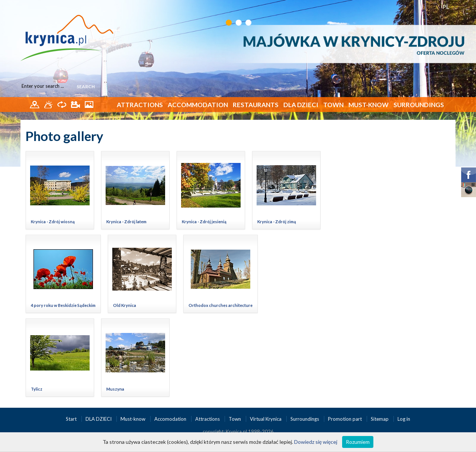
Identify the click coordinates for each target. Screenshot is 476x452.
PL (446, 7)
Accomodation (171, 419)
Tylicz (37, 389)
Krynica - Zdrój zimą (277, 222)
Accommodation (198, 105)
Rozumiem (358, 442)
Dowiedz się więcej (316, 442)
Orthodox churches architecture (221, 305)
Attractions (140, 105)
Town (333, 105)
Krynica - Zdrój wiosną (53, 222)
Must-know (369, 105)
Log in (404, 419)
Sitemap (380, 419)
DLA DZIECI (301, 105)
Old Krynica (125, 305)
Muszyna (115, 389)
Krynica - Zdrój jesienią (204, 222)
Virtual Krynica (266, 419)
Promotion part (345, 419)
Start (72, 419)
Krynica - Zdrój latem (126, 222)
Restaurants (256, 105)
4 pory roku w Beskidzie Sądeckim (63, 305)
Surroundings (419, 105)
